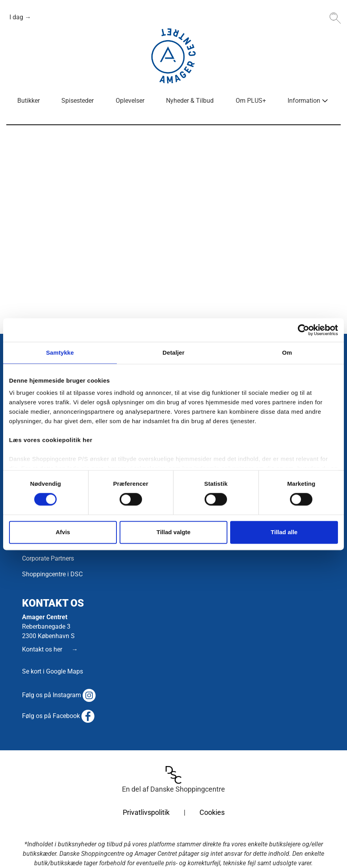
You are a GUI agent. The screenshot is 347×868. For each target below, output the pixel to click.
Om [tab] (287, 353)
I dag (17, 17)
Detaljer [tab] (173, 353)
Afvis (63, 532)
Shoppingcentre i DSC (52, 574)
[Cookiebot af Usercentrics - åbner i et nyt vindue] (304, 330)
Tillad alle (284, 532)
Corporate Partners (48, 558)
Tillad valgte (173, 532)
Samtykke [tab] (60, 353)
